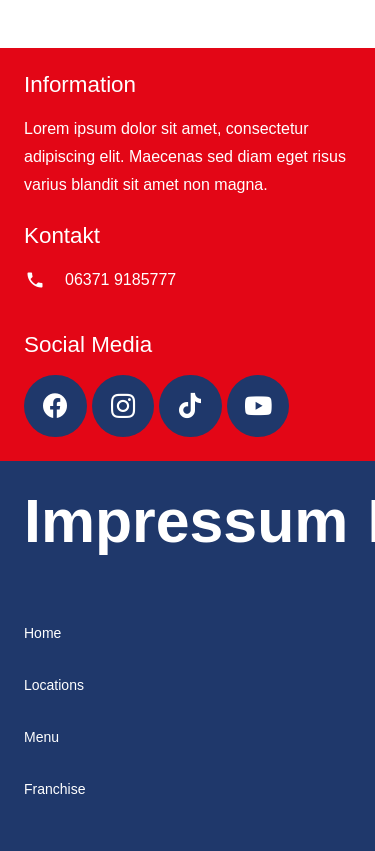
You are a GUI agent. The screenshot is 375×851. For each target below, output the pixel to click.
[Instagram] (123, 406)
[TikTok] (190, 406)
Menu (41, 737)
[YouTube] (258, 406)
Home (42, 633)
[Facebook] (55, 406)
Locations (54, 685)
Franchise (54, 789)
